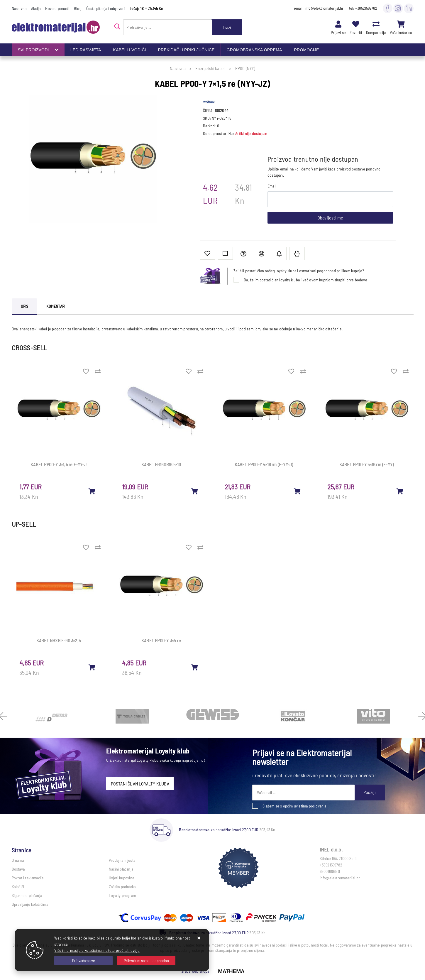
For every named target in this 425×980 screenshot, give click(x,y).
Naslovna (19, 8)
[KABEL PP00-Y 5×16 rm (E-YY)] (400, 491)
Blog (78, 8)
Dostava (18, 869)
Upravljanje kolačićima (30, 904)
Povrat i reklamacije (28, 878)
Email (272, 186)
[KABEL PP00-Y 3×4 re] (195, 667)
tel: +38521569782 (363, 8)
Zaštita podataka (122, 887)
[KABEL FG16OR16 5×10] (195, 491)
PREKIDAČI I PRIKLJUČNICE (186, 50)
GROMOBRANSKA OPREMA (254, 50)
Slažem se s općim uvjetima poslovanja (294, 806)
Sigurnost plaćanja (27, 895)
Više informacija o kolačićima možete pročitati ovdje (97, 950)
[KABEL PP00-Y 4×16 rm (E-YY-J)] (297, 491)
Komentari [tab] (56, 306)
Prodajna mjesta (122, 860)
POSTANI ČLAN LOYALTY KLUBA (140, 784)
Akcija (36, 8)
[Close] (83, 960)
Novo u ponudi (57, 8)
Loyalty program (122, 895)
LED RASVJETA (86, 50)
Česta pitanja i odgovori (106, 8)
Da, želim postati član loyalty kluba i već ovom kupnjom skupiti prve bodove (305, 280)
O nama (18, 860)
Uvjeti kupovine (122, 878)
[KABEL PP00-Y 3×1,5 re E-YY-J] (92, 491)
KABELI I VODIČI (130, 50)
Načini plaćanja (121, 869)
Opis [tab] (25, 306)
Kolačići (18, 887)
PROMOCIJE (307, 50)
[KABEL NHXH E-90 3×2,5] (92, 667)
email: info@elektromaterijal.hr (319, 8)
